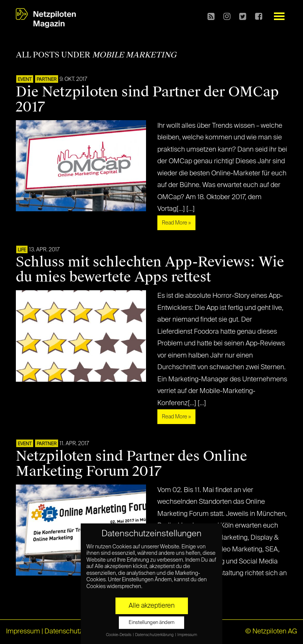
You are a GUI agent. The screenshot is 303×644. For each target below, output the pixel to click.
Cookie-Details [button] (119, 635)
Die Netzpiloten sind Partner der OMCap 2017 (147, 99)
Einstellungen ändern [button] (151, 623)
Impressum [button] (187, 635)
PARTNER (47, 80)
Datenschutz (64, 632)
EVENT (25, 80)
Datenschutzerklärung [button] (155, 635)
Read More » (176, 223)
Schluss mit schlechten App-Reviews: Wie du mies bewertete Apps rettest (150, 269)
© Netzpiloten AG (271, 632)
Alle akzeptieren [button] (152, 606)
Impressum (23, 632)
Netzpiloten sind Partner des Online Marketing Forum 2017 (132, 464)
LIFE (22, 250)
